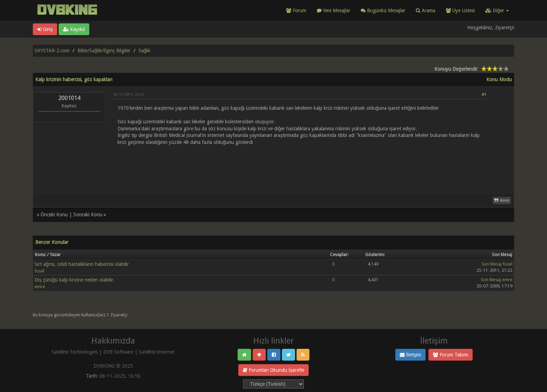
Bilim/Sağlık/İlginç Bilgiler (104, 51)
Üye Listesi (460, 10)
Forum (296, 10)
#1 (484, 95)
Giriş (45, 29)
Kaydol (74, 29)
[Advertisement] (300, 166)
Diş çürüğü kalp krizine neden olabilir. (75, 280)
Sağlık (145, 51)
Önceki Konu (54, 215)
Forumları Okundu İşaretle (273, 370)
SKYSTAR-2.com (52, 51)
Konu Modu (499, 79)
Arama (426, 10)
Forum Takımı (451, 355)
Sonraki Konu (88, 215)
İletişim (410, 355)
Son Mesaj (492, 264)
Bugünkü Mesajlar (383, 10)
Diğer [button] (497, 10)
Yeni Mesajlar (334, 10)
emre (40, 287)
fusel (39, 271)
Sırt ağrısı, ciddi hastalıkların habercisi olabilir (82, 264)
